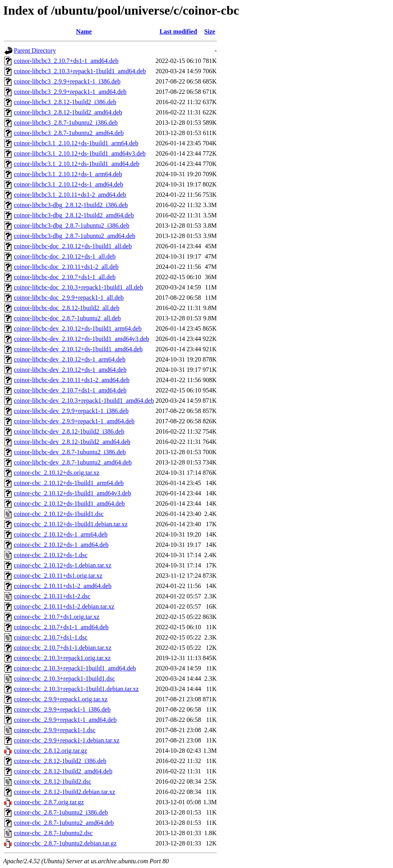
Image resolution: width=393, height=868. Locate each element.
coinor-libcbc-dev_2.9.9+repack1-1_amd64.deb (74, 421)
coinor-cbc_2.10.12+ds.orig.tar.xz (57, 473)
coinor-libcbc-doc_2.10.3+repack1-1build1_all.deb (78, 287)
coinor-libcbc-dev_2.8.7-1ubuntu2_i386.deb (70, 452)
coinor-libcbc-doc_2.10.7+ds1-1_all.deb (65, 277)
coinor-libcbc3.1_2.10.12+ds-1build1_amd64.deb (77, 164)
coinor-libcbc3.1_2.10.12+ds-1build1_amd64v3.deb (80, 153)
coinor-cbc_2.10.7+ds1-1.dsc (51, 637)
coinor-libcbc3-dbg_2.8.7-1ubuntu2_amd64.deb (75, 236)
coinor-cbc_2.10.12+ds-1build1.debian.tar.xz (71, 524)
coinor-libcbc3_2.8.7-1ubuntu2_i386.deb (66, 123)
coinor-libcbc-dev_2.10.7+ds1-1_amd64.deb (70, 390)
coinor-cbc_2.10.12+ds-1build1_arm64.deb (69, 483)
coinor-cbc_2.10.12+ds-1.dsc (51, 555)
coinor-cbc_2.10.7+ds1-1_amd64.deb (61, 627)
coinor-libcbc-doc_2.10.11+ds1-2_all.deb (66, 267)
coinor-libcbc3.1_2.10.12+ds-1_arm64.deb (68, 174)
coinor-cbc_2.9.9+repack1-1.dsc (55, 730)
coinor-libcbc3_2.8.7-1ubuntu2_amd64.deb (69, 133)
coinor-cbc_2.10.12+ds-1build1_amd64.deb (69, 503)
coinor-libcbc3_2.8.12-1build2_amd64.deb (68, 112)
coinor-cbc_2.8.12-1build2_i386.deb (60, 761)
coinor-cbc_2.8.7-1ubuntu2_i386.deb (61, 812)
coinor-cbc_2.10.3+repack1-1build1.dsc (64, 679)
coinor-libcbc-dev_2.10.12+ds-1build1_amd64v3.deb (82, 339)
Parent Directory (35, 50)
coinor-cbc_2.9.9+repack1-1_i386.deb (62, 709)
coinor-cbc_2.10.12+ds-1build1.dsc (59, 514)
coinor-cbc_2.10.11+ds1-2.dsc (52, 596)
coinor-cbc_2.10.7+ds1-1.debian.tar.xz (63, 648)
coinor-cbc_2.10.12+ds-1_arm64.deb (61, 534)
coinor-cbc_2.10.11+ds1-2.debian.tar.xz (64, 606)
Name (84, 31)
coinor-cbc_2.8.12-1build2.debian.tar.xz (65, 792)
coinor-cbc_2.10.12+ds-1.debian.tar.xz (63, 565)
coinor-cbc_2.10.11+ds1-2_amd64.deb (63, 586)
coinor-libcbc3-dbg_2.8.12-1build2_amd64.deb (74, 215)
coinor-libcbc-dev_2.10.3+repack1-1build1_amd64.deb (84, 401)
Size (210, 31)
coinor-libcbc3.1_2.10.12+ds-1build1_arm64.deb (76, 143)
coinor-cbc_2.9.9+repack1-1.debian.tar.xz (67, 740)
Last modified (178, 31)
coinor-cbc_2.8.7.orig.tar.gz (49, 802)
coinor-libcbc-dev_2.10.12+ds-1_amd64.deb (70, 370)
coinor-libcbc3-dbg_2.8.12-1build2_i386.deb (71, 205)
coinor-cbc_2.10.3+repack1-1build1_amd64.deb (75, 668)
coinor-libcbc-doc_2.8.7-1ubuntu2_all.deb (67, 318)
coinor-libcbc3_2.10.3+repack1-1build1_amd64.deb (80, 71)
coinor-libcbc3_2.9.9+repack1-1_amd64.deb (70, 92)
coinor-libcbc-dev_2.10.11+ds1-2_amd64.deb (72, 380)
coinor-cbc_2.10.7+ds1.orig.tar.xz (57, 617)
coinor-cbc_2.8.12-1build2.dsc (53, 781)
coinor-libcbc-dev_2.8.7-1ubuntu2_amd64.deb (73, 462)
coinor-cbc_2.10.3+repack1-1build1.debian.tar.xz (76, 689)
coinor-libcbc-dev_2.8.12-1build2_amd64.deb (72, 442)
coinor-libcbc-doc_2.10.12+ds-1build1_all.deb (73, 246)
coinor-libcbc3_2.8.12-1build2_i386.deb (65, 102)
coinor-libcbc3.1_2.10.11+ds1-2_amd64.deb (70, 195)
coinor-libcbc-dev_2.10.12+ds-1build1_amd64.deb (78, 349)
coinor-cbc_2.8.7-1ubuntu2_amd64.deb (64, 823)
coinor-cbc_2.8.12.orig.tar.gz (50, 751)
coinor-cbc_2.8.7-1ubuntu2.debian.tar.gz (65, 843)
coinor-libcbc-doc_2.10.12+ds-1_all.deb (65, 256)
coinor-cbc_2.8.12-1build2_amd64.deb (63, 771)
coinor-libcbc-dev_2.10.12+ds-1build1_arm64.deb (78, 328)
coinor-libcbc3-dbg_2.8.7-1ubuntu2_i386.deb (72, 226)
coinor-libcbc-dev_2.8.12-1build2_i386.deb (69, 431)
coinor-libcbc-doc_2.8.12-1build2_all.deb (67, 308)
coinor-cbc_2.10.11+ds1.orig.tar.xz (58, 576)
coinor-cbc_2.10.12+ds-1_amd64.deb (61, 545)
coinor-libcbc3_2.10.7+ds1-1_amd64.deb (66, 61)
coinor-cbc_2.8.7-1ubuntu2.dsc (53, 833)
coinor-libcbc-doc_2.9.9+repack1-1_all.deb (69, 298)
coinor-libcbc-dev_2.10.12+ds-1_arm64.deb (70, 359)
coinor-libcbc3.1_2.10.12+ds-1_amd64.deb (68, 184)
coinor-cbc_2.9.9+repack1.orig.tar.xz (61, 699)
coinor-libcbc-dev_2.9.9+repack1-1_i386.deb (71, 411)
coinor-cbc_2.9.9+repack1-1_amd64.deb (65, 720)
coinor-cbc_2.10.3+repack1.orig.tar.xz (62, 658)
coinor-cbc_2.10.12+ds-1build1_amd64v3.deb (72, 493)
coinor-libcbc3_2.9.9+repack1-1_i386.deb (67, 81)
